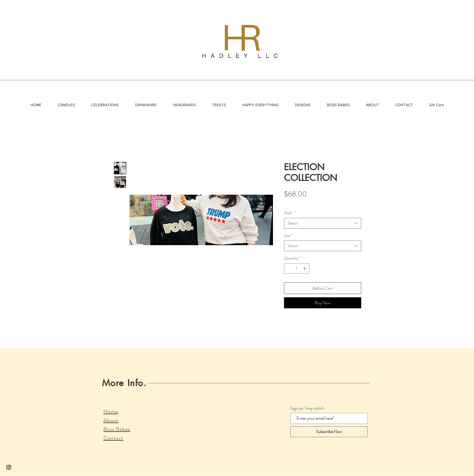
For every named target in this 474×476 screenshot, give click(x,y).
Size (288, 236)
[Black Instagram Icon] (9, 467)
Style (290, 213)
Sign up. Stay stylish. (308, 408)
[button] (66, 105)
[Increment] (305, 268)
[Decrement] (288, 268)
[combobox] (323, 223)
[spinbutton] (297, 268)
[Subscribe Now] (329, 432)
